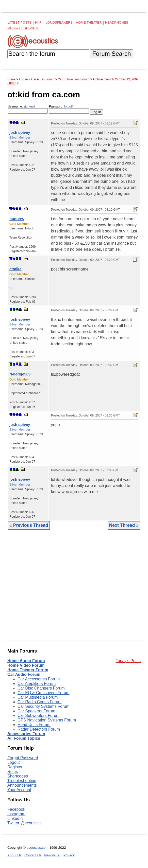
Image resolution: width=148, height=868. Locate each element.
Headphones (117, 22)
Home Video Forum (26, 665)
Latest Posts (20, 22)
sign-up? (29, 106)
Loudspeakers (59, 22)
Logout (14, 762)
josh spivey (20, 132)
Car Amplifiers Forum (37, 684)
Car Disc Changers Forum (41, 688)
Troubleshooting (22, 781)
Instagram (16, 814)
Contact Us (33, 855)
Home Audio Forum (26, 661)
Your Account (19, 790)
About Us (14, 855)
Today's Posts (128, 661)
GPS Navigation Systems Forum (47, 720)
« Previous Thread (29, 525)
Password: (69, 109)
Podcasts (30, 28)
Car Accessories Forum (39, 679)
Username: (28, 109)
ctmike (15, 269)
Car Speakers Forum (36, 711)
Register (15, 767)
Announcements (22, 785)
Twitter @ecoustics (24, 823)
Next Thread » (124, 525)
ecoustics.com (38, 848)
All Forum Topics (24, 738)
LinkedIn (15, 818)
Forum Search (111, 54)
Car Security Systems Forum (43, 706)
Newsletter (52, 855)
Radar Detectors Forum (39, 729)
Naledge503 (20, 374)
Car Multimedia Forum (38, 697)
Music (13, 28)
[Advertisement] (74, 589)
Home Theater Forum (28, 670)
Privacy (69, 855)
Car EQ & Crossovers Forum (43, 693)
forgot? (69, 106)
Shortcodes (18, 776)
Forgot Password (23, 758)
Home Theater (89, 22)
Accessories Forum (26, 734)
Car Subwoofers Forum (38, 716)
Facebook (16, 809)
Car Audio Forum (24, 674)
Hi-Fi (39, 22)
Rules (13, 772)
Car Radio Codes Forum (39, 702)
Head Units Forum (34, 725)
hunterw (17, 219)
